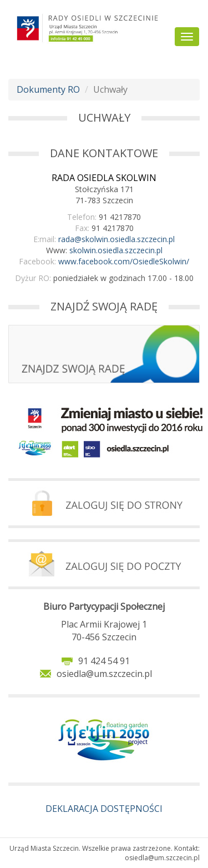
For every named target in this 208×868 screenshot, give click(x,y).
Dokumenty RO (48, 89)
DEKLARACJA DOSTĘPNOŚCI (104, 809)
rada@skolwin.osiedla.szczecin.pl (116, 239)
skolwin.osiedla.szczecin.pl (116, 250)
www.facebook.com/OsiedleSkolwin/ (124, 261)
